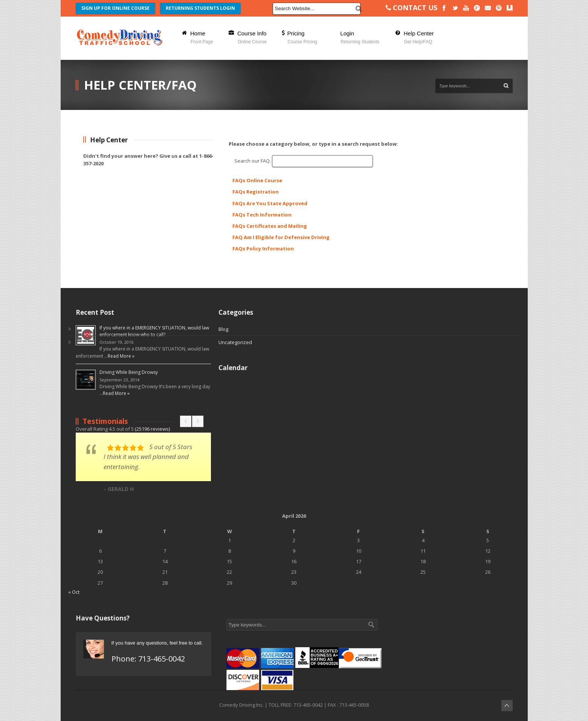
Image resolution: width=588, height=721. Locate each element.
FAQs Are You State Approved (270, 203)
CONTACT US (412, 8)
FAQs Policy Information (263, 248)
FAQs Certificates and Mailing (270, 226)
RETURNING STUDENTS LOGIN (200, 8)
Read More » (121, 356)
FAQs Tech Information (262, 215)
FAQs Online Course (257, 180)
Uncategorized (235, 342)
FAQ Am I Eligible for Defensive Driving (281, 237)
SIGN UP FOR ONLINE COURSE (115, 8)
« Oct (74, 592)
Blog (223, 329)
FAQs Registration (256, 192)
